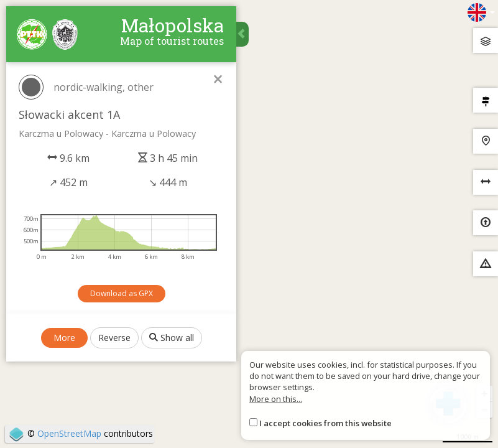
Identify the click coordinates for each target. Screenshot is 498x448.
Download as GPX (122, 293)
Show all (172, 338)
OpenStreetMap (69, 433)
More (64, 338)
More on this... (276, 399)
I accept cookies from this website (325, 423)
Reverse (114, 338)
